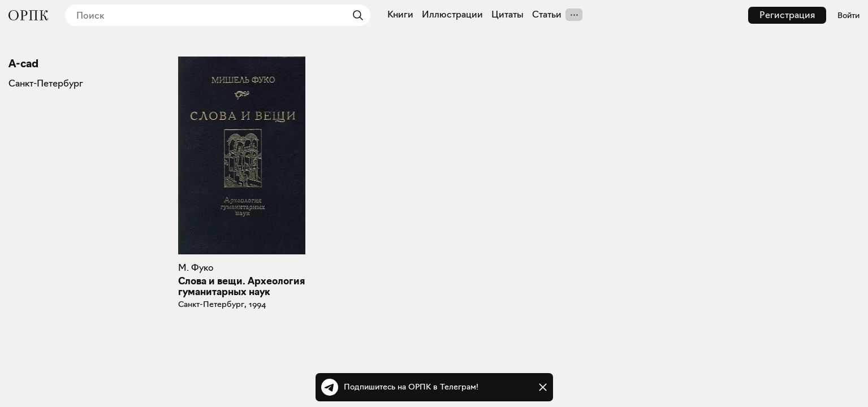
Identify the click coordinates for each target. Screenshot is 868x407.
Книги (400, 15)
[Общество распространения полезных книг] (28, 15)
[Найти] (355, 15)
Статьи (547, 15)
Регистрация (787, 15)
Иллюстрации (452, 15)
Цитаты (508, 15)
